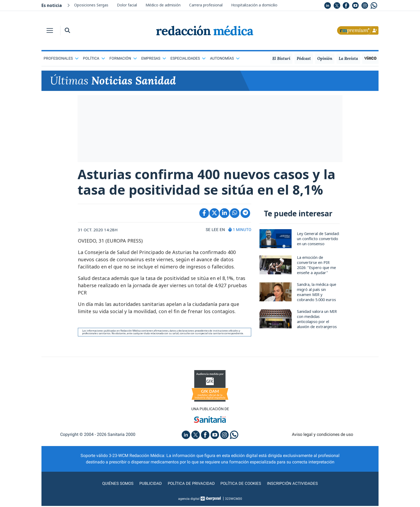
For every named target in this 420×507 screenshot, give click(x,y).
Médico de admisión (163, 5)
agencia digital (189, 500)
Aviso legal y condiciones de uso (322, 435)
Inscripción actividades (296, 484)
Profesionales (61, 58)
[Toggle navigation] (50, 30)
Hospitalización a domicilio (254, 5)
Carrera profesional (206, 5)
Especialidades (188, 58)
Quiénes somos (115, 484)
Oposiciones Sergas (91, 5)
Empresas (154, 58)
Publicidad (149, 484)
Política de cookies (242, 484)
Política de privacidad (191, 484)
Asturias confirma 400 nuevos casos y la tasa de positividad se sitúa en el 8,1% (209, 182)
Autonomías (225, 58)
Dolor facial (127, 5)
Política (94, 58)
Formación (123, 58)
